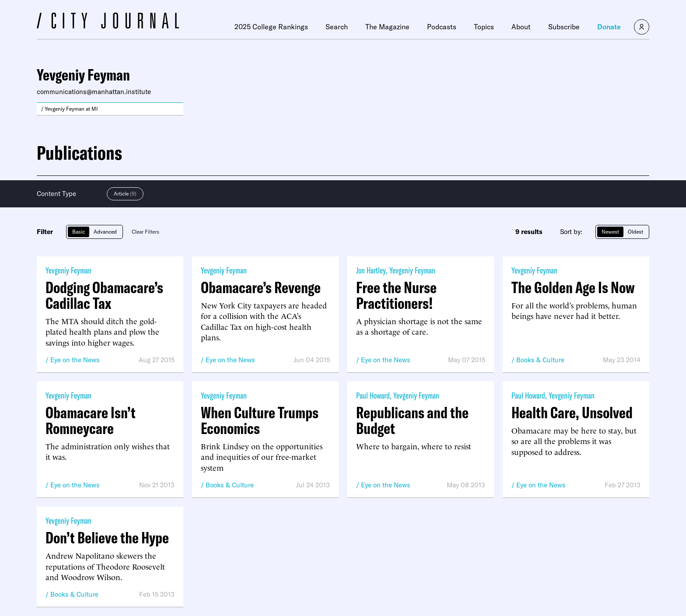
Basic (79, 232)
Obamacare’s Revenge (261, 287)
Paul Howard (373, 395)
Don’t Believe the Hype (107, 538)
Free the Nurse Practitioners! (396, 295)
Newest (610, 232)
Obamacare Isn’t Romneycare (91, 420)
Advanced (105, 232)
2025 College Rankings (271, 27)
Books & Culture (540, 360)
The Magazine (387, 27)
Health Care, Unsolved (572, 413)
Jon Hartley (371, 270)
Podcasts (442, 27)
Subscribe (564, 27)
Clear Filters (145, 232)
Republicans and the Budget (412, 420)
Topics (484, 27)
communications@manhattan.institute (94, 92)
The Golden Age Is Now (573, 287)
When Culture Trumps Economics (260, 420)
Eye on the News (75, 360)
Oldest (635, 232)
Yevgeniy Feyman (68, 270)
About (521, 27)
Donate (609, 27)
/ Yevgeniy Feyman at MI (70, 109)
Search (337, 27)
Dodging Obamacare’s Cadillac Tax (104, 295)
